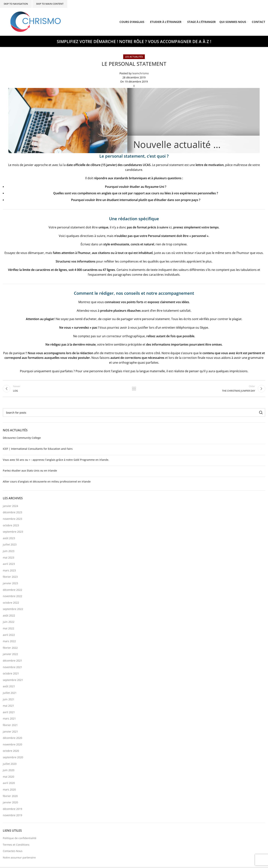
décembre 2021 (12, 662)
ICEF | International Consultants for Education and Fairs (38, 450)
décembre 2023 (12, 513)
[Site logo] (36, 22)
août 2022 (9, 617)
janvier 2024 (10, 507)
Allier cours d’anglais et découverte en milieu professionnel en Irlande (47, 483)
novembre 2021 (12, 668)
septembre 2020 (13, 758)
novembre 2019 (12, 816)
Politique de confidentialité (20, 839)
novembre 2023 (12, 520)
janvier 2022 (10, 655)
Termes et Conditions (16, 846)
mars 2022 (9, 642)
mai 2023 (8, 558)
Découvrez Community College (22, 439)
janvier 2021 (10, 732)
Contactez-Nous (13, 852)
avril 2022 (9, 636)
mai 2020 (8, 778)
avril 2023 (9, 565)
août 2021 (9, 687)
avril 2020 (9, 784)
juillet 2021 (10, 694)
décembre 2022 (12, 591)
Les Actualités (134, 57)
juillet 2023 (10, 546)
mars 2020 (9, 791)
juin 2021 (9, 700)
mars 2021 (9, 720)
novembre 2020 (12, 746)
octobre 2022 (11, 604)
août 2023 (9, 539)
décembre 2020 (12, 739)
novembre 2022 (12, 597)
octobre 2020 (11, 752)
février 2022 (10, 649)
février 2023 (10, 578)
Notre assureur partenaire (19, 859)
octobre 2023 (11, 526)
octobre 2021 (11, 675)
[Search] (134, 414)
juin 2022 (9, 623)
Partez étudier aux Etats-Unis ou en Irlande (30, 472)
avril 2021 (9, 713)
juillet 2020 (10, 765)
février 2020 (10, 797)
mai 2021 (8, 707)
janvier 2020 (10, 803)
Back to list (134, 389)
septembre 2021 (13, 681)
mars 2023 (9, 571)
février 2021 (10, 726)
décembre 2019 (12, 810)
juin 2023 (9, 552)
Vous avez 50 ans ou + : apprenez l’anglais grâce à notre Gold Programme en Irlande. (56, 461)
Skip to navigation (16, 4)
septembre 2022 (13, 610)
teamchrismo (141, 73)
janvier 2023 (10, 584)
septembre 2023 (13, 533)
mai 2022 (8, 629)
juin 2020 (9, 771)
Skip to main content (50, 4)
